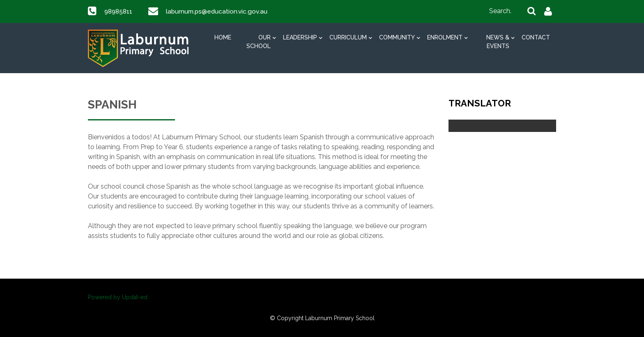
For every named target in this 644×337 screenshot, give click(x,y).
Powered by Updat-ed (118, 297)
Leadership (300, 37)
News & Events (498, 42)
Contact (536, 37)
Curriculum (348, 37)
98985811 (119, 11)
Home (223, 37)
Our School (259, 42)
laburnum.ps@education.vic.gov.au (220, 11)
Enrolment (445, 37)
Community (397, 37)
